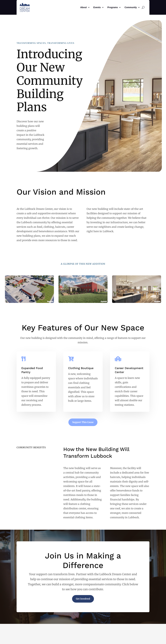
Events (97, 7)
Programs (113, 7)
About (83, 7)
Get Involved (83, 599)
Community (131, 7)
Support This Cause (83, 422)
